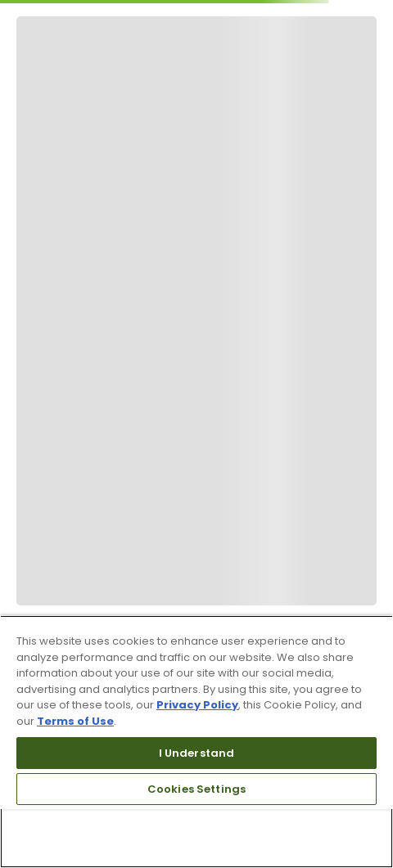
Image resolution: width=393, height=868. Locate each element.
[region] (196, 742)
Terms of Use (75, 721)
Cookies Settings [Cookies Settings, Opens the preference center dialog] (196, 789)
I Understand (197, 753)
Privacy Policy (197, 705)
